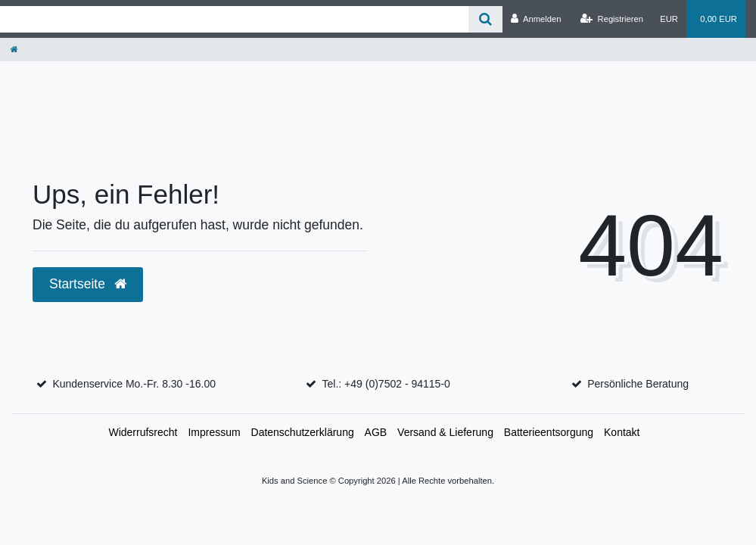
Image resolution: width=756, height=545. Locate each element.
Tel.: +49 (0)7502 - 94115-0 (386, 384)
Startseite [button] (88, 284)
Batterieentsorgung (549, 432)
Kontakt (622, 432)
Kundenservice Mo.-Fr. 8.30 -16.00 (134, 384)
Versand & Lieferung (445, 432)
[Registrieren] (612, 19)
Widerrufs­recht (143, 432)
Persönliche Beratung (638, 384)
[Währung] (669, 19)
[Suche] (485, 19)
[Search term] (234, 19)
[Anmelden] (536, 19)
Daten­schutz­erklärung (303, 432)
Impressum (214, 432)
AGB (376, 432)
